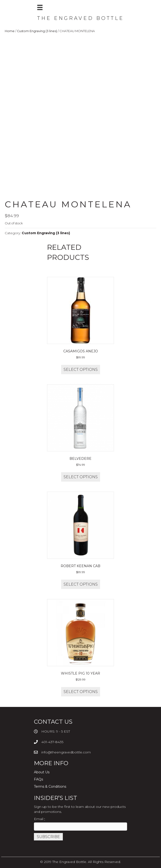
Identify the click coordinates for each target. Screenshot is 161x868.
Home (10, 31)
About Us (42, 772)
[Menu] (40, 7)
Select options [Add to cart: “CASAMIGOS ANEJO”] (81, 370)
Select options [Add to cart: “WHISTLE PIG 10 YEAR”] (81, 692)
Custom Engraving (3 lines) (37, 31)
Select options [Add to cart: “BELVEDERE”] (81, 477)
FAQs (38, 779)
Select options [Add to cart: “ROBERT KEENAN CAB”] (81, 584)
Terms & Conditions (50, 786)
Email (39, 819)
